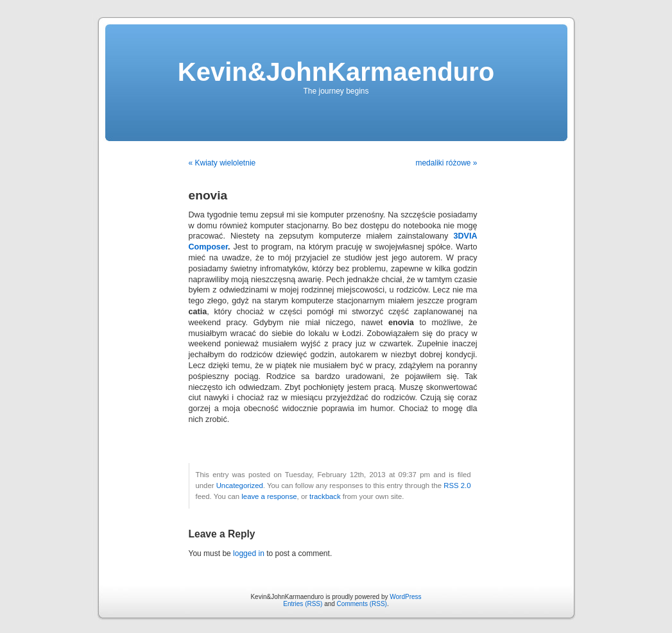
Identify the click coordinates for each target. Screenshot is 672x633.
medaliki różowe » (446, 163)
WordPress (405, 597)
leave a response (269, 496)
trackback (325, 496)
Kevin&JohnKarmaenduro (336, 72)
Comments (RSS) (362, 604)
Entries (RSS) (303, 604)
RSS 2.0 (457, 485)
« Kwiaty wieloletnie (222, 163)
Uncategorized (240, 485)
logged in (249, 553)
